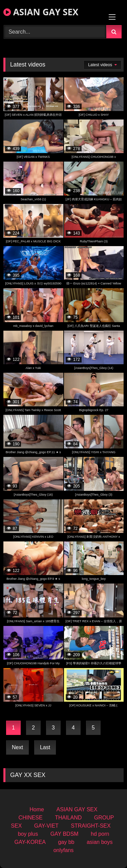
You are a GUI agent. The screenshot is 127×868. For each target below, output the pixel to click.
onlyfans (64, 850)
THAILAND (68, 818)
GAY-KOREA (30, 842)
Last (45, 747)
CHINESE (31, 818)
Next (17, 747)
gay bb (66, 842)
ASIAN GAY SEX (41, 12)
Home (37, 809)
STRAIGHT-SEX (91, 826)
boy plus (28, 834)
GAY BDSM (65, 834)
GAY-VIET (46, 826)
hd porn (100, 834)
